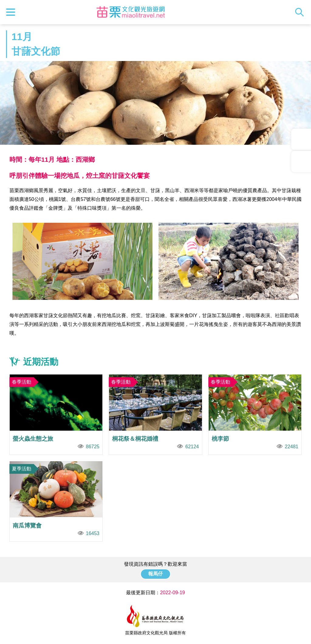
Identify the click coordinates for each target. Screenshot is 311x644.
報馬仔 (155, 574)
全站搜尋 (301, 12)
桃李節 (255, 415)
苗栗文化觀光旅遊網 (131, 12)
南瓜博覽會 (56, 501)
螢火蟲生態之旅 (56, 415)
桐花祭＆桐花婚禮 (155, 415)
